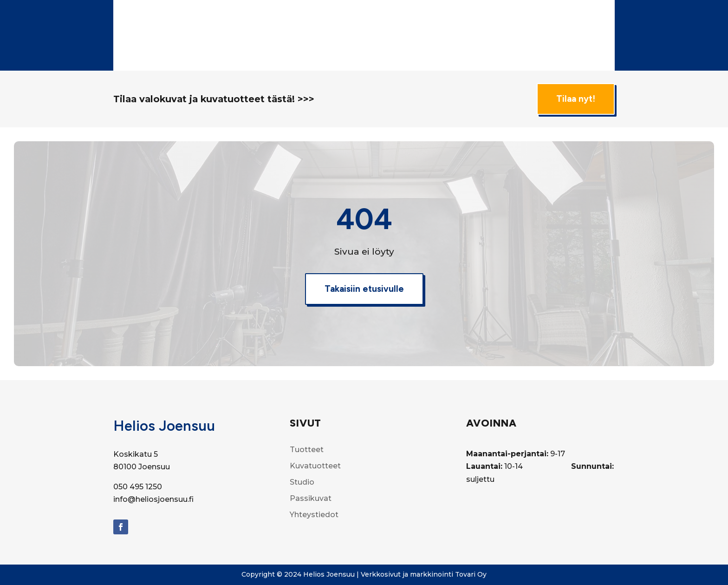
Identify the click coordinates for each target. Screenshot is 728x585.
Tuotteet (387, 17)
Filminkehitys (539, 17)
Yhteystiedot (393, 53)
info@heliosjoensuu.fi (153, 499)
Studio (497, 17)
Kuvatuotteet (444, 17)
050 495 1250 (138, 487)
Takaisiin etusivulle (364, 289)
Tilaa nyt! (576, 99)
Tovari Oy (471, 574)
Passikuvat (588, 17)
